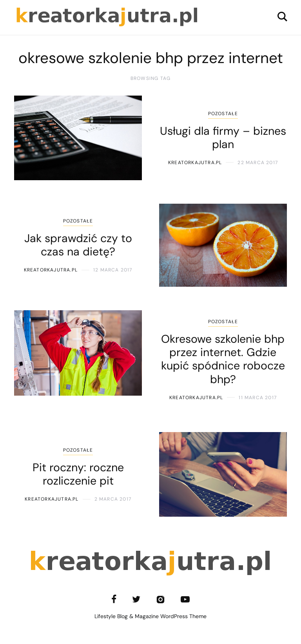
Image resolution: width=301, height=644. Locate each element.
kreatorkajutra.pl (195, 163)
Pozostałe (223, 114)
